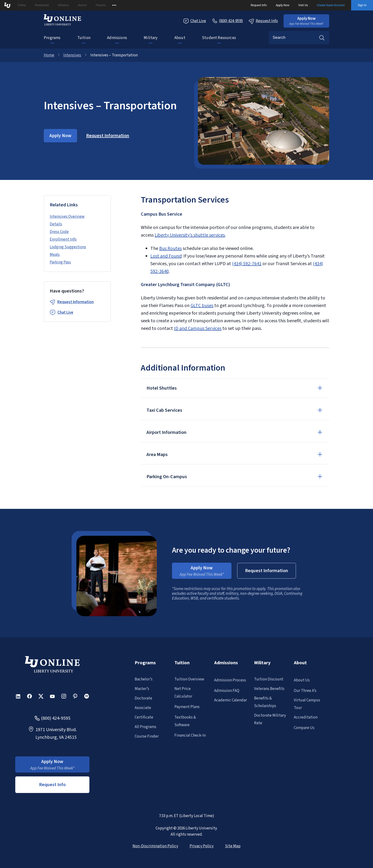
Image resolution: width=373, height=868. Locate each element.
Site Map (233, 846)
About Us (302, 680)
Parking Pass (60, 262)
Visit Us (303, 5)
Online (22, 5)
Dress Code (59, 232)
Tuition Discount (269, 679)
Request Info (259, 5)
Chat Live (65, 312)
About (180, 38)
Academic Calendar (231, 700)
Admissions (117, 38)
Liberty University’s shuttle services (190, 235)
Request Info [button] (52, 785)
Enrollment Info (63, 239)
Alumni (82, 5)
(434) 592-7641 (247, 264)
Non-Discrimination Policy (155, 846)
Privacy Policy (202, 846)
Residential (42, 5)
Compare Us (304, 728)
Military (151, 38)
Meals (55, 255)
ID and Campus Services (198, 328)
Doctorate (143, 698)
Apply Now (282, 5)
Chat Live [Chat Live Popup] (195, 21)
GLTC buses (202, 306)
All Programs (145, 727)
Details (56, 224)
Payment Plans (187, 707)
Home (49, 55)
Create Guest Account (331, 5)
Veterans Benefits (269, 689)
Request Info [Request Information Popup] (263, 21)
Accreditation (306, 717)
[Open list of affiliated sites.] (114, 5)
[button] (306, 21)
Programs (52, 38)
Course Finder (147, 736)
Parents (101, 5)
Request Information (76, 302)
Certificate (144, 717)
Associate (143, 708)
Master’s (142, 689)
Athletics (63, 5)
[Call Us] (227, 21)
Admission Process (230, 680)
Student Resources (219, 38)
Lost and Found (166, 256)
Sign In (362, 5)
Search (322, 38)
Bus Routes (170, 248)
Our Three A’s (305, 691)
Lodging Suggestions (68, 247)
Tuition (84, 38)
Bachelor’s (144, 679)
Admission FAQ (227, 691)
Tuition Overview (189, 679)
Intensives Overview (67, 217)
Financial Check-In (190, 735)
